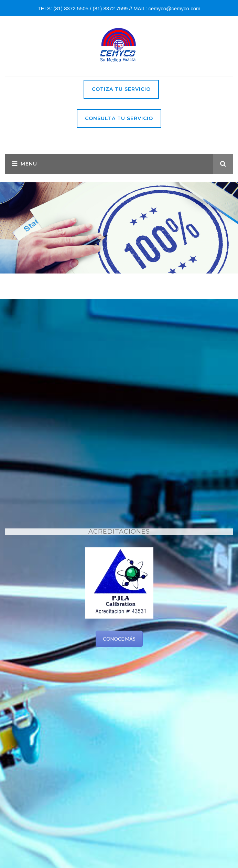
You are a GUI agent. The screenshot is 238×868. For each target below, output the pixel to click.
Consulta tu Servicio (119, 118)
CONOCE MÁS (119, 639)
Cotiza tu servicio (121, 89)
